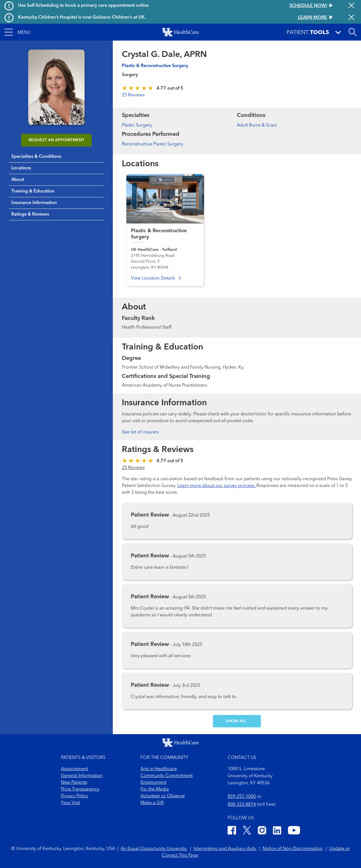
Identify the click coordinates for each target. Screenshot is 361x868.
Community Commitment (167, 776)
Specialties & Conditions (36, 157)
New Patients (74, 783)
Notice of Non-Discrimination (293, 849)
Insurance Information (34, 203)
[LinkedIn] (277, 831)
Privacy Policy (75, 796)
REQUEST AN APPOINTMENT (56, 140)
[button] (17, 32)
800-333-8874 (242, 805)
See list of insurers (140, 432)
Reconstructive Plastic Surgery (153, 144)
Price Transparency (80, 789)
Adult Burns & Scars (257, 125)
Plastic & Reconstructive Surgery (155, 66)
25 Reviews (133, 95)
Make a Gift (152, 803)
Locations (21, 168)
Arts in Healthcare (159, 769)
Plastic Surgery (137, 125)
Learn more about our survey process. (217, 486)
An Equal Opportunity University (154, 849)
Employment (153, 783)
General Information (82, 776)
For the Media (155, 789)
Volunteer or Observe (163, 796)
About (18, 180)
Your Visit (71, 803)
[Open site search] (353, 32)
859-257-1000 (242, 797)
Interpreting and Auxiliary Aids (225, 849)
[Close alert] (351, 6)
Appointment (74, 769)
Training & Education (33, 191)
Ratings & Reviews (30, 214)
